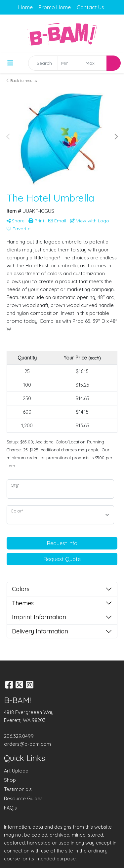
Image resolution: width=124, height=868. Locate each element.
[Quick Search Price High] (94, 63)
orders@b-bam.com (27, 744)
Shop (10, 780)
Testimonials (18, 789)
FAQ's (10, 808)
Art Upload (16, 771)
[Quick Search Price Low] (70, 63)
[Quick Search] (43, 63)
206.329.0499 (19, 736)
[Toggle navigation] (10, 63)
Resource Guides (23, 798)
